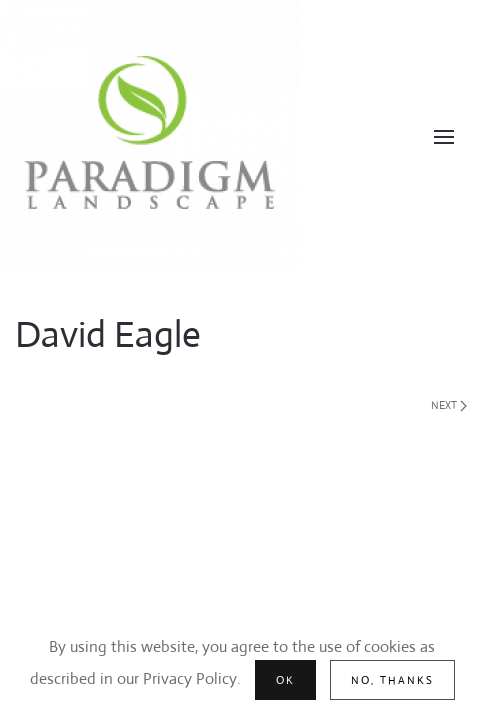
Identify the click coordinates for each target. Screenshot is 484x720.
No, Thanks (392, 680)
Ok (285, 680)
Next (449, 405)
